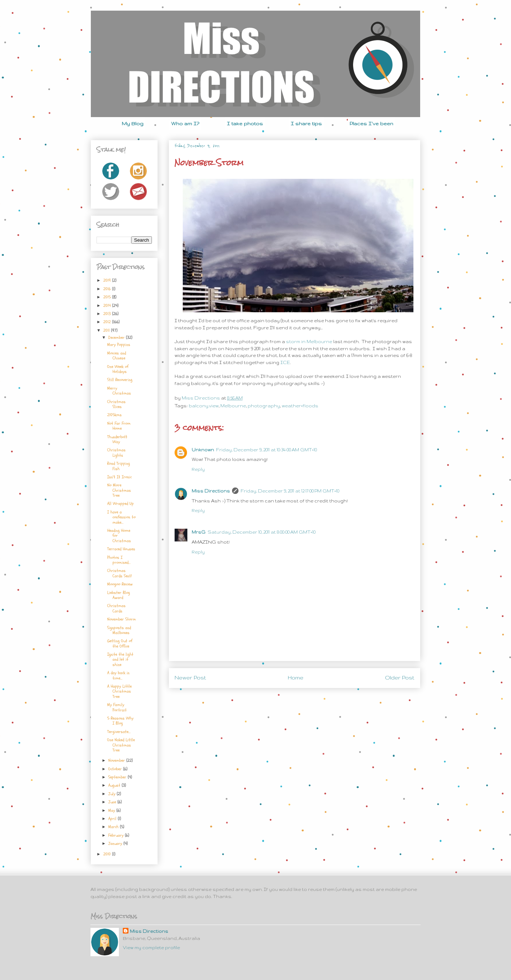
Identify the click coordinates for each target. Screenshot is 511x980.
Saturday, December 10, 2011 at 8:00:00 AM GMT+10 (262, 532)
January (116, 843)
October (116, 769)
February (117, 835)
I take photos (245, 123)
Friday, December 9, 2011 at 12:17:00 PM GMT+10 (290, 491)
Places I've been (371, 123)
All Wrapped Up (120, 503)
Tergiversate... (119, 732)
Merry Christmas (119, 391)
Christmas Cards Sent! (119, 573)
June (113, 802)
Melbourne (233, 406)
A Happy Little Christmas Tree (119, 691)
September (118, 777)
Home (296, 678)
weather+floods (300, 406)
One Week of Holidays (118, 369)
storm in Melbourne (309, 342)
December (117, 337)
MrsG (199, 532)
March (114, 827)
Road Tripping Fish (119, 466)
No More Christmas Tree (119, 490)
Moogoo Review (120, 584)
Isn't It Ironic (119, 477)
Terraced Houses (121, 549)
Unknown (203, 450)
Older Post (400, 678)
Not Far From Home (119, 426)
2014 (108, 305)
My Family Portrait (117, 707)
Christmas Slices (116, 404)
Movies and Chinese (117, 356)
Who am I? (185, 123)
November (117, 760)
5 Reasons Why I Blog (120, 721)
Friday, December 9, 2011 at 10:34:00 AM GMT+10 (267, 450)
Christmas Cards (116, 608)
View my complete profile (151, 948)
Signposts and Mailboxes (119, 630)
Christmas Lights (116, 452)
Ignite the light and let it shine (120, 659)
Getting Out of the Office (120, 643)
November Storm (122, 619)
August (115, 785)
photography (264, 406)
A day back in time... (118, 675)
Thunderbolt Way (117, 439)
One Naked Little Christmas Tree (121, 745)
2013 (108, 314)
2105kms (114, 415)
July (112, 794)
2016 (108, 289)
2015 (108, 297)
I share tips (306, 123)
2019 (108, 280)
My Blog (133, 123)
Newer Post (190, 678)
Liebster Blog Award (119, 595)
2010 (108, 854)
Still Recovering (120, 380)
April (113, 819)
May (112, 810)
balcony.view (204, 406)
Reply (198, 469)
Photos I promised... (119, 560)
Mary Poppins (119, 345)
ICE (285, 362)
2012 (108, 322)
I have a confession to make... (121, 517)
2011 (107, 330)
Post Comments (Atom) (311, 702)
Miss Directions (201, 398)
